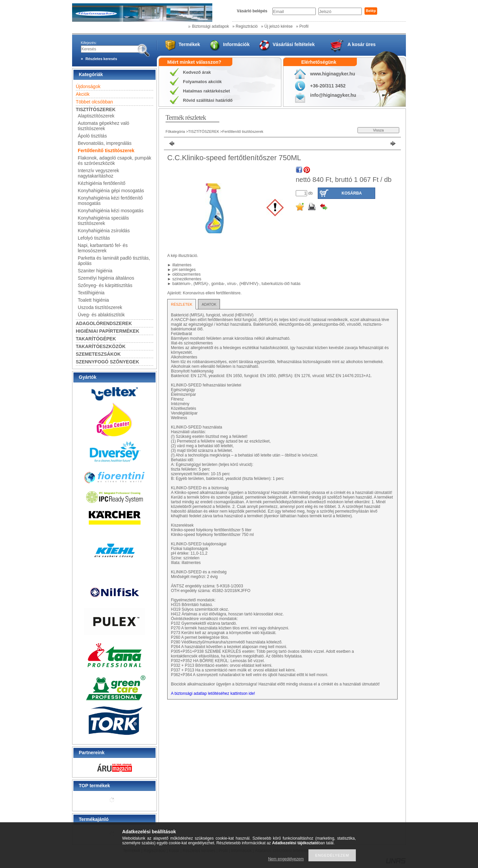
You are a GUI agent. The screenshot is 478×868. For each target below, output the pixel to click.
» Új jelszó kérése (277, 26)
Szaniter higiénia (95, 271)
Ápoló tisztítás (92, 136)
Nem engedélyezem (286, 859)
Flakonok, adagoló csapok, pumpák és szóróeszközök (114, 161)
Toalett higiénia (93, 300)
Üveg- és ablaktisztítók (101, 315)
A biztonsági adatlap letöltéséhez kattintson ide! (213, 693)
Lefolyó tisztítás (94, 238)
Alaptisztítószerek (96, 116)
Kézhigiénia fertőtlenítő (101, 183)
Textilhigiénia (91, 293)
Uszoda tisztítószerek (100, 307)
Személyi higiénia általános (106, 278)
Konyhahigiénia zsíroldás (104, 231)
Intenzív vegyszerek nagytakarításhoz (98, 173)
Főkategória (175, 131)
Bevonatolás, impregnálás (105, 143)
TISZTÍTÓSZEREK (204, 131)
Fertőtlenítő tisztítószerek (106, 151)
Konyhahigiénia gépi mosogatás (111, 191)
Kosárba (352, 193)
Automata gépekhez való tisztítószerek (103, 126)
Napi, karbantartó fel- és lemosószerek (103, 248)
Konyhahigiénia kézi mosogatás (111, 211)
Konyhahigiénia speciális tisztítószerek (103, 221)
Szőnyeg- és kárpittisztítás (105, 285)
